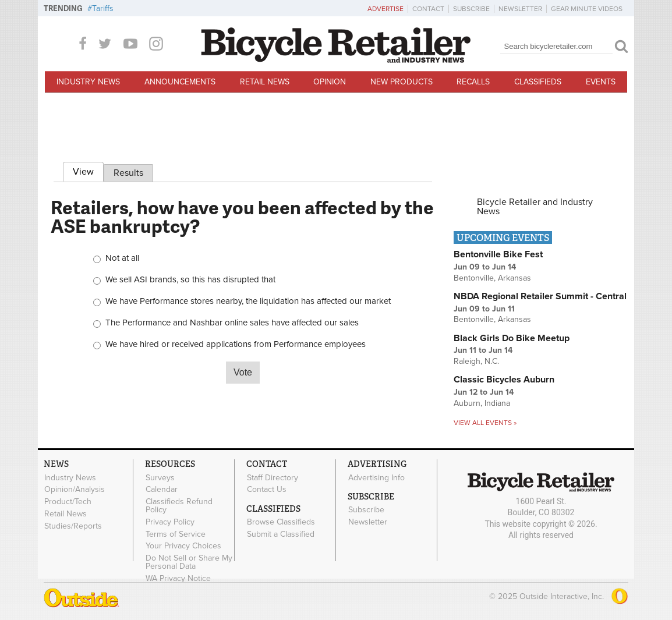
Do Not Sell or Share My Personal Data (189, 562)
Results (128, 173)
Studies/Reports (73, 526)
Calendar (162, 490)
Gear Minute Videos (587, 9)
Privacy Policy (170, 522)
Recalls (473, 82)
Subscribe (471, 9)
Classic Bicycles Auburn (504, 380)
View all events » (485, 423)
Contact (428, 9)
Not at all (122, 258)
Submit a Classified (281, 534)
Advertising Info (376, 477)
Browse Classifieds (281, 522)
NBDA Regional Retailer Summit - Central (540, 296)
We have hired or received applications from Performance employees (236, 344)
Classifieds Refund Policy (179, 506)
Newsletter (520, 9)
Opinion (330, 82)
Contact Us (267, 490)
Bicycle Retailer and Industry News (535, 207)
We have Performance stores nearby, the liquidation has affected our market (248, 301)
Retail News (265, 82)
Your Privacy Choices (183, 546)
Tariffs (103, 8)
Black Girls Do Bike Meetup (512, 338)
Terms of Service (176, 534)
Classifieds (538, 82)
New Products (402, 82)
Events (601, 82)
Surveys (160, 477)
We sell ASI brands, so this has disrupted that (190, 280)
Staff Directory (273, 477)
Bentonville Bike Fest (498, 254)
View (88, 170)
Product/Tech (68, 502)
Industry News (88, 82)
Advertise (385, 9)
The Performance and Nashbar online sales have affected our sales (232, 323)
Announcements (180, 82)
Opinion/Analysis (75, 490)
